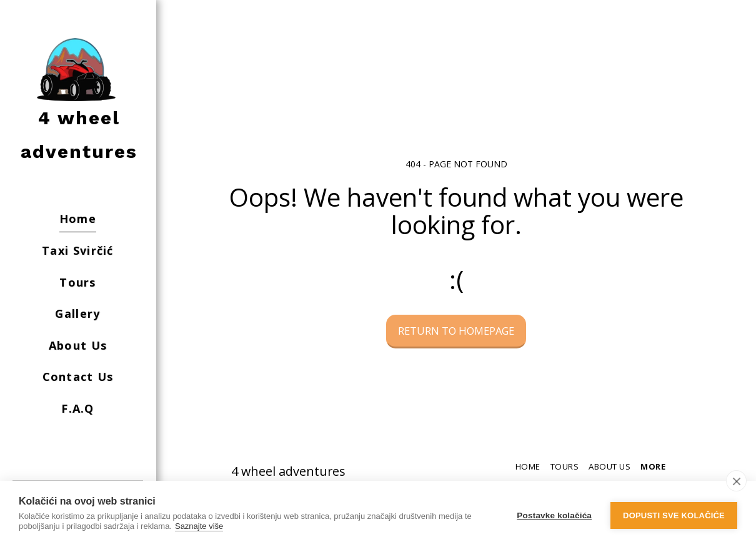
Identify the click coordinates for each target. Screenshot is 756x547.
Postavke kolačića (554, 514)
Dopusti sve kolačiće (674, 514)
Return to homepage (456, 331)
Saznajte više (199, 526)
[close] (736, 481)
